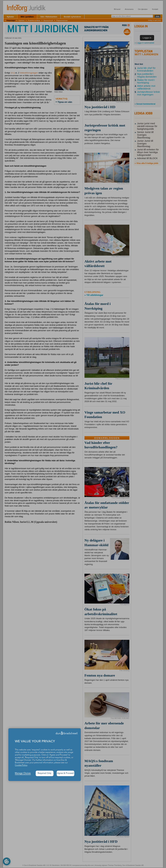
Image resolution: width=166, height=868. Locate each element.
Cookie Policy (21, 765)
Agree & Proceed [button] (65, 773)
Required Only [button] (44, 773)
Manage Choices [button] (23, 773)
